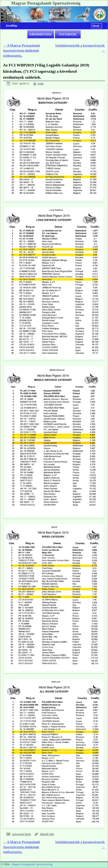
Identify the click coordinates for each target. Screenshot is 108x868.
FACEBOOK (68, 34)
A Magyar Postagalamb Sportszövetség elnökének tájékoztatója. (21, 50)
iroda (40, 84)
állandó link (47, 834)
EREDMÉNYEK (41, 34)
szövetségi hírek (21, 834)
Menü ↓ (97, 26)
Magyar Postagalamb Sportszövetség (46, 3)
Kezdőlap (12, 26)
